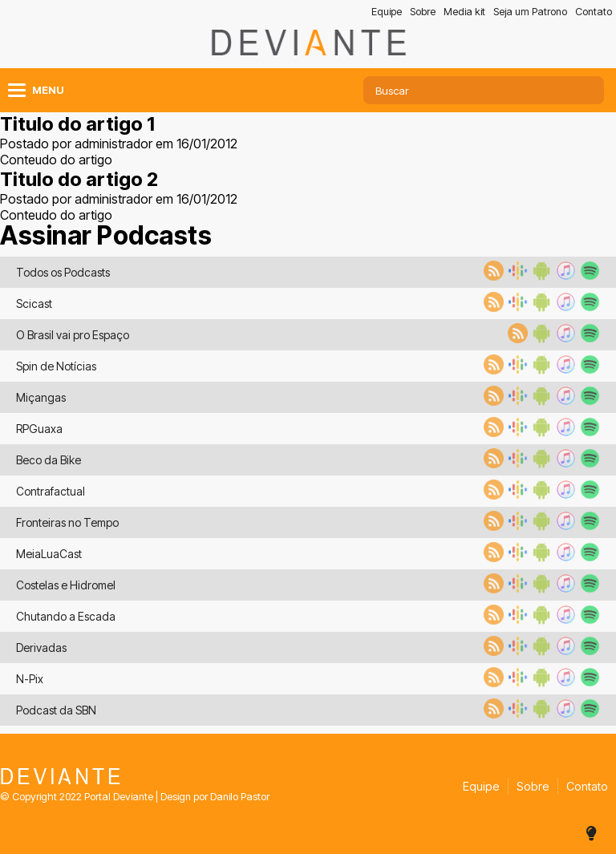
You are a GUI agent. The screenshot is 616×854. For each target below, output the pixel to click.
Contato (594, 12)
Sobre (423, 12)
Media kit (464, 12)
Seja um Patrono (530, 12)
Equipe (387, 12)
